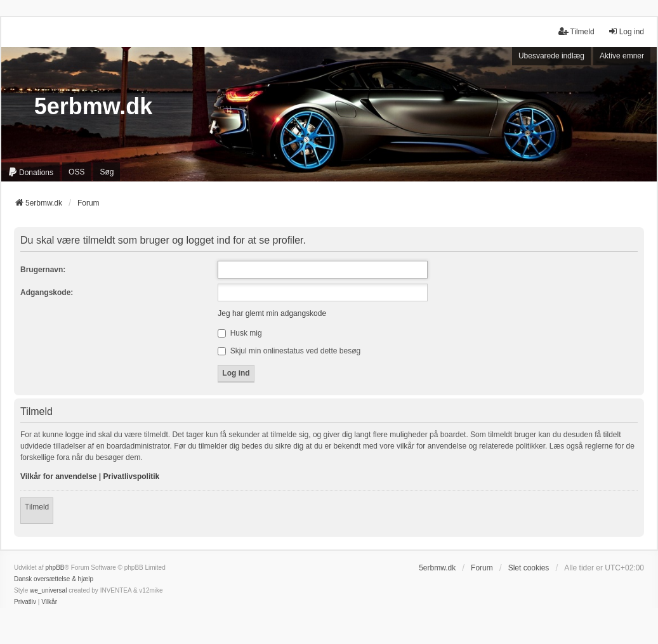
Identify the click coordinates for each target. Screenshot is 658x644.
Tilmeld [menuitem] (576, 31)
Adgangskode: (47, 292)
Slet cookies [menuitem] (529, 568)
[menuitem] (30, 172)
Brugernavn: (43, 270)
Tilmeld (37, 507)
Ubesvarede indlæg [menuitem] (551, 56)
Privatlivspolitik (132, 476)
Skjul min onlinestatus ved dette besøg (289, 351)
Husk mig (240, 333)
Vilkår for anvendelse (59, 476)
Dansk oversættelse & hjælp (54, 579)
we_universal (48, 590)
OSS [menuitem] (76, 172)
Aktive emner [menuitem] (622, 56)
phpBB (55, 568)
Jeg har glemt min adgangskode (272, 313)
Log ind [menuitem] (626, 31)
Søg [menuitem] (107, 172)
